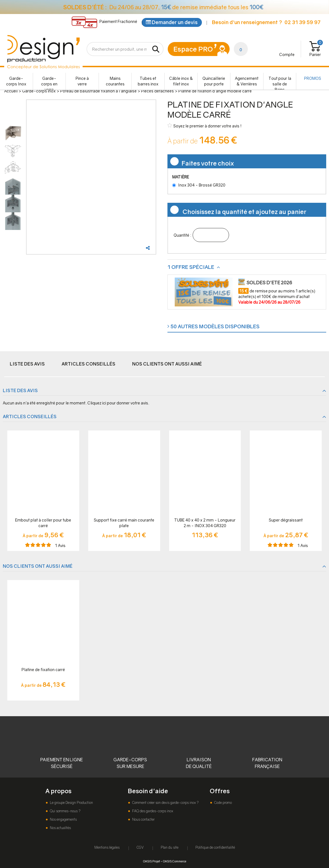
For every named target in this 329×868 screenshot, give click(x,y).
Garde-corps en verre (49, 83)
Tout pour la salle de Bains (280, 83)
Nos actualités (60, 828)
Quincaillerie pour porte (214, 81)
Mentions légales (107, 847)
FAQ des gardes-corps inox (152, 811)
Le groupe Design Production (71, 803)
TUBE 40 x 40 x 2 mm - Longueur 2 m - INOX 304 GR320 (205, 523)
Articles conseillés (88, 364)
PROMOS (313, 78)
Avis (60, 545)
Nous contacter (143, 819)
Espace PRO (193, 49)
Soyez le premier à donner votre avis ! (205, 126)
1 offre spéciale (191, 267)
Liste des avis (27, 364)
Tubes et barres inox (148, 81)
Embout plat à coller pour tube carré (43, 523)
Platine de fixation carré (43, 670)
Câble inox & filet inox (181, 81)
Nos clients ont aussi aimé (167, 364)
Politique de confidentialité (215, 847)
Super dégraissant (286, 520)
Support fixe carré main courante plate (124, 523)
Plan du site (170, 847)
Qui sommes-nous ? (65, 811)
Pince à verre (82, 81)
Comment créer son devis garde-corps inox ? (165, 803)
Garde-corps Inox (16, 81)
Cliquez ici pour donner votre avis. (118, 403)
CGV (140, 847)
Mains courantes (115, 81)
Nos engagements (63, 819)
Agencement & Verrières (247, 81)
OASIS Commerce (175, 861)
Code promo (223, 803)
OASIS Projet (151, 861)
